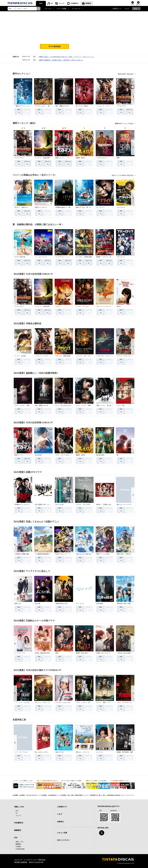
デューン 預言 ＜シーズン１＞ (106, 703)
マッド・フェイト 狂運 (83, 405)
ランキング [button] (76, 9)
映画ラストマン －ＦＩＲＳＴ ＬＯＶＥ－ (69, 158)
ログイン (138, 5)
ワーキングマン (121, 106)
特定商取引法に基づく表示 (98, 795)
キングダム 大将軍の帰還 (84, 257)
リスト (133, 5)
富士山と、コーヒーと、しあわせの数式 (88, 752)
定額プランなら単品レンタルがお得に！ (97, 781)
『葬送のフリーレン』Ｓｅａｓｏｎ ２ (26, 106)
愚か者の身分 (100, 455)
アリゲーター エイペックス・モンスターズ (110, 356)
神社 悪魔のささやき (62, 106)
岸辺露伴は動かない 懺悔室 (64, 207)
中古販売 (18, 846)
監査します (18, 604)
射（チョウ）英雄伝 (82, 106)
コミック (62, 3)
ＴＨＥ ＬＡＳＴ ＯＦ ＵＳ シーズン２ (89, 703)
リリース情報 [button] (61, 9)
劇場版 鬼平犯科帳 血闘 (125, 752)
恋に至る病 (38, 455)
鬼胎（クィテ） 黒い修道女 (105, 405)
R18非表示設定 (20, 849)
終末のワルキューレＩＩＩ (63, 554)
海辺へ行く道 (59, 752)
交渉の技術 (100, 604)
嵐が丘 (119, 306)
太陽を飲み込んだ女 (61, 604)
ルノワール (100, 752)
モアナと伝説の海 (20, 257)
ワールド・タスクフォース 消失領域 (128, 356)
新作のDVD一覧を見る (126, 74)
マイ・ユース (80, 604)
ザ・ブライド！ (101, 207)
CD (52, 3)
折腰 (57, 653)
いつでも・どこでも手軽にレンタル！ (23, 781)
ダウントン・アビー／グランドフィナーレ (48, 703)
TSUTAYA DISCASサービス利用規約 (36, 795)
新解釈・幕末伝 (81, 158)
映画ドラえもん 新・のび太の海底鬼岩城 (88, 207)
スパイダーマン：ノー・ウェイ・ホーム (67, 257)
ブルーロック (121, 257)
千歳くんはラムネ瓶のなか (84, 554)
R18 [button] (135, 9)
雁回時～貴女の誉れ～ (83, 653)
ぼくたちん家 (59, 504)
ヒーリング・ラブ (20, 653)
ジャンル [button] (48, 9)
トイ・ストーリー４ (41, 257)
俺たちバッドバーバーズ (124, 504)
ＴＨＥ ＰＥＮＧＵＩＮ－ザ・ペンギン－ (129, 703)
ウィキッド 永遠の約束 (42, 158)
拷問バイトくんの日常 (103, 554)
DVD (41, 3)
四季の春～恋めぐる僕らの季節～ (127, 604)
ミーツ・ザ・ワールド (21, 752)
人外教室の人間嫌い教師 (22, 554)
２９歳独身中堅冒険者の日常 (44, 554)
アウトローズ (121, 207)
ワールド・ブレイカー (83, 306)
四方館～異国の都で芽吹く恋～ (44, 653)
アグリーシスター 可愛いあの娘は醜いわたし (28, 405)
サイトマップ (130, 795)
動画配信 (88, 3)
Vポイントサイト (63, 840)
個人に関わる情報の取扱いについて (78, 795)
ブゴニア (58, 306)
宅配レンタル (20, 842)
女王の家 (38, 604)
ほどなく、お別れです (21, 207)
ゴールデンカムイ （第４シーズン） (46, 106)
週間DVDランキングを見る (124, 124)
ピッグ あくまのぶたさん (63, 405)
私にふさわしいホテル (42, 752)
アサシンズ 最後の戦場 (63, 356)
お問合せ (60, 822)
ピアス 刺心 (121, 405)
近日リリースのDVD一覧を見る (123, 175)
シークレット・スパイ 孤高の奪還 (107, 106)
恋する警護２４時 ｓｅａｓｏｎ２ (46, 504)
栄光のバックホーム (41, 207)
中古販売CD (74, 3)
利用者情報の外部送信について (116, 795)
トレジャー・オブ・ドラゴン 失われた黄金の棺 (90, 356)
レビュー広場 (62, 833)
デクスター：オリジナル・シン (65, 703)
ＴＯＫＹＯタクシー (102, 158)
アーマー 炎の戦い (20, 356)
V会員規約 (22, 795)
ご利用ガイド (116, 9)
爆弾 (118, 158)
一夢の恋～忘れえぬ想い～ (125, 653)
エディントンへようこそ (104, 306)
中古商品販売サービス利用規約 (57, 795)
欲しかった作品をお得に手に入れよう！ (48, 781)
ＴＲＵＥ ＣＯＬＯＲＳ (83, 504)
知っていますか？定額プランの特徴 (71, 781)
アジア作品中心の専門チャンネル (120, 781)
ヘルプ (127, 9)
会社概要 (15, 795)
